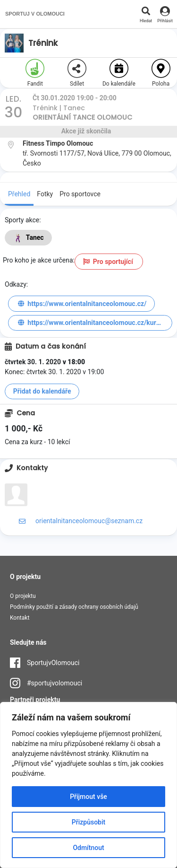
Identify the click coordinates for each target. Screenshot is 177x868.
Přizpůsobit (88, 822)
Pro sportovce (80, 194)
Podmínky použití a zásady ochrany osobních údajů (74, 607)
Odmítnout (88, 848)
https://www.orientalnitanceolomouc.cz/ (82, 304)
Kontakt (20, 618)
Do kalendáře (119, 73)
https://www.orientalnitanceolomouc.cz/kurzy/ (91, 323)
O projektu (23, 596)
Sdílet (77, 73)
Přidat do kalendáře (42, 391)
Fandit (35, 73)
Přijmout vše (88, 797)
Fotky (45, 194)
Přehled (19, 194)
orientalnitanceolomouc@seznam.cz (89, 521)
